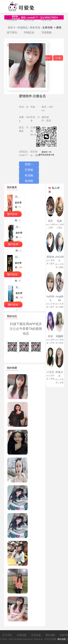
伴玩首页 (12, 20)
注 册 (58, 58)
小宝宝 (50, 372)
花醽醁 (59, 336)
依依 (50, 336)
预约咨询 (12, 214)
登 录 (48, 58)
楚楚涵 (50, 257)
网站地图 (50, 635)
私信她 (29, 175)
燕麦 (59, 221)
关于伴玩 (7, 635)
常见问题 (36, 635)
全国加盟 (22, 635)
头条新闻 (12, 45)
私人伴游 (29, 20)
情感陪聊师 (22, 197)
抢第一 (29, 164)
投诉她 (29, 181)
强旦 (50, 221)
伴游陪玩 (23, 28)
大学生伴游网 (50, 639)
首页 (10, 28)
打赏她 (29, 170)
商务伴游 (47, 20)
